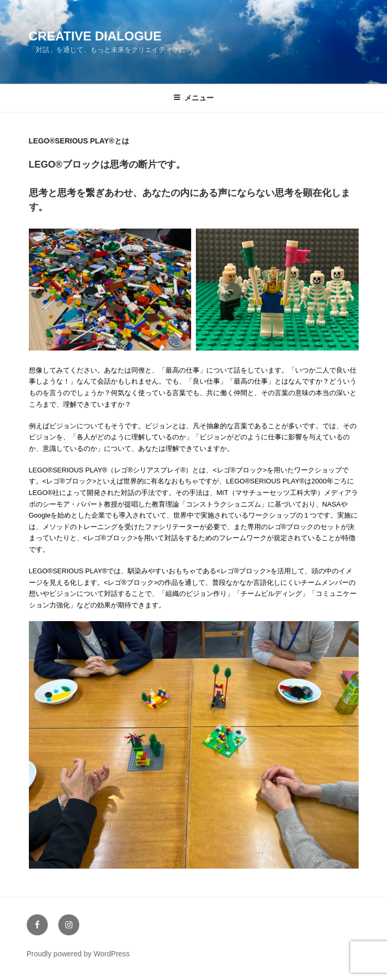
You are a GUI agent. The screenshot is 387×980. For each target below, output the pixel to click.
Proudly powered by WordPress (79, 954)
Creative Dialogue (95, 36)
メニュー (194, 98)
